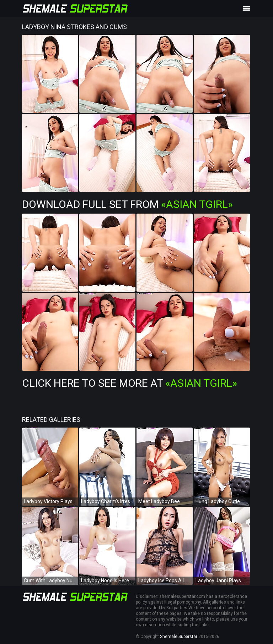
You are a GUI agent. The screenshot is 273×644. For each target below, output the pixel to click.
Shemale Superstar (179, 637)
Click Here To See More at (130, 383)
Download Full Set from (127, 204)
